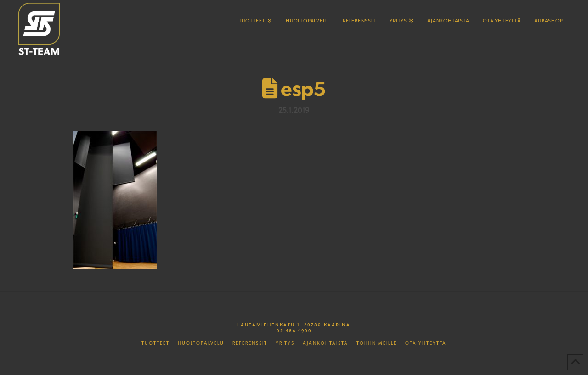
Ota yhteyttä (426, 343)
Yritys (285, 343)
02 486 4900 (294, 330)
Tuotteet (155, 343)
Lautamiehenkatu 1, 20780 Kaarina (294, 325)
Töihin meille (377, 343)
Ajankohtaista (325, 343)
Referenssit (250, 343)
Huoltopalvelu (201, 343)
